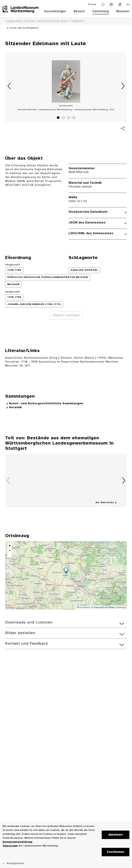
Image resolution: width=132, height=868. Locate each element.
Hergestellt (13, 265)
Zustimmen (115, 852)
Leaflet (84, 607)
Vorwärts (123, 86)
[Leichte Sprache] (111, 5)
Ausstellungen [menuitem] (55, 11)
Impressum (10, 846)
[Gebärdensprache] (120, 5)
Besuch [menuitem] (79, 11)
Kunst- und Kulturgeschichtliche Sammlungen (46, 404)
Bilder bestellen (20, 633)
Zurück (9, 86)
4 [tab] (74, 118)
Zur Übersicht (105, 503)
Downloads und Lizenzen (29, 622)
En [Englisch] (128, 4)
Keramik (15, 407)
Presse (92, 4)
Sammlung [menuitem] (101, 11)
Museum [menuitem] (123, 11)
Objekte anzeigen (66, 315)
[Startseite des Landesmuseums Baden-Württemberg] (21, 13)
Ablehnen (116, 835)
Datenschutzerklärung (17, 842)
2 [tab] (64, 118)
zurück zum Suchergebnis (24, 28)
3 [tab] (69, 118)
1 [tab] (59, 118)
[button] (66, 571)
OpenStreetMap (104, 607)
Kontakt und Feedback (27, 644)
